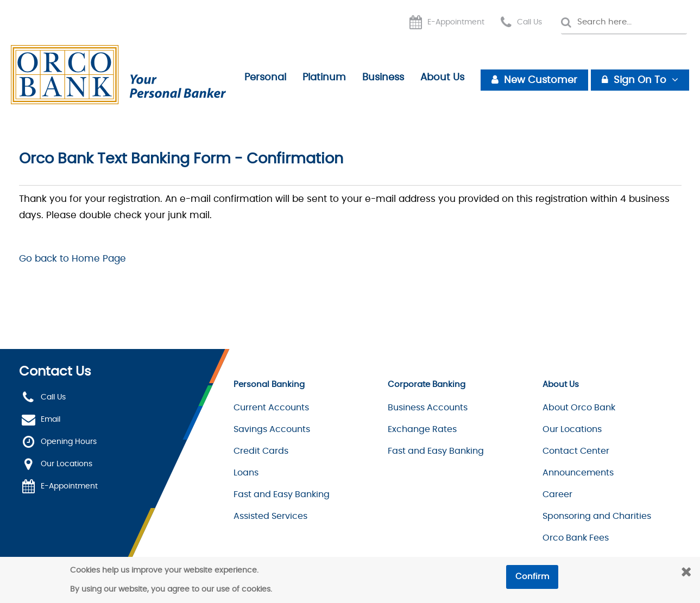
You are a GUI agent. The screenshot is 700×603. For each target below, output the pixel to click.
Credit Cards (261, 451)
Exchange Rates (422, 429)
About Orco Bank (579, 408)
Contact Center (576, 451)
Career (557, 494)
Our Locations (67, 465)
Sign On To (640, 80)
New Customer (541, 80)
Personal (265, 78)
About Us (442, 78)
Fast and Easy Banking (282, 494)
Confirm (532, 577)
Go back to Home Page (72, 259)
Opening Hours (69, 442)
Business (383, 78)
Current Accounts (271, 408)
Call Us (529, 22)
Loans (246, 473)
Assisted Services (270, 516)
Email (51, 420)
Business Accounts (428, 408)
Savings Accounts (272, 429)
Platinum (324, 78)
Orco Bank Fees (576, 538)
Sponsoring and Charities (597, 516)
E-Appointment (456, 22)
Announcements (578, 473)
